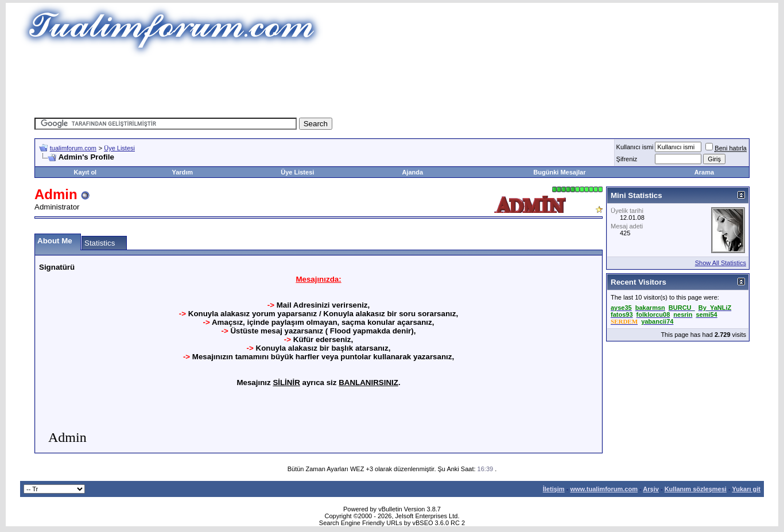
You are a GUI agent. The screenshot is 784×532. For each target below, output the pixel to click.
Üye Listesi (119, 148)
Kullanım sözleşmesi (696, 489)
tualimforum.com (73, 148)
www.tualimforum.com (604, 489)
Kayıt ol (85, 172)
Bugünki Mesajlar (559, 172)
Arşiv (651, 489)
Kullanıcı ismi (635, 147)
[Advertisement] (392, 83)
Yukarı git (746, 489)
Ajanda (412, 172)
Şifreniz (627, 159)
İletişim (554, 489)
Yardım (182, 172)
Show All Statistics (721, 263)
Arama (704, 172)
